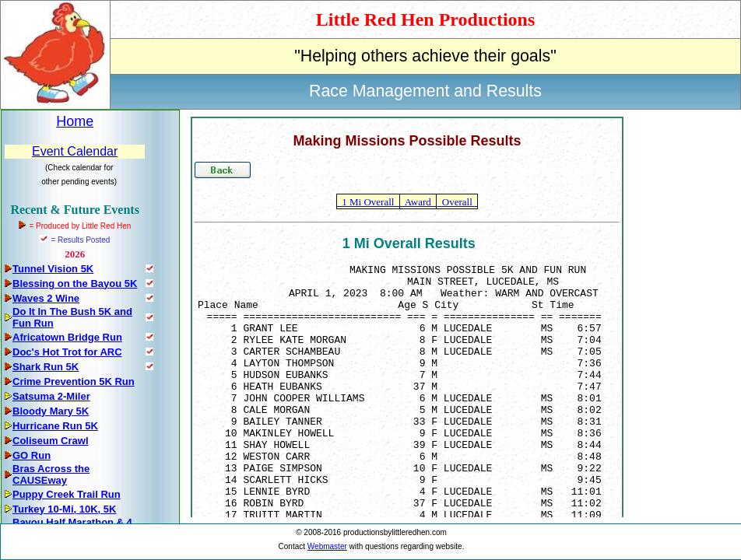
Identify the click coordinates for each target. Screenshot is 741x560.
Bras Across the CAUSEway (51, 474)
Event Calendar (75, 151)
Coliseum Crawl (51, 441)
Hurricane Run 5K (55, 426)
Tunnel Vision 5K (53, 269)
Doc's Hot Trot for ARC (67, 352)
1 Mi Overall (368, 202)
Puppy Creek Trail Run (67, 494)
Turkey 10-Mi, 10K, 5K (64, 509)
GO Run (32, 455)
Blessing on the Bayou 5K (75, 283)
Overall (457, 202)
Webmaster (327, 546)
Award (418, 202)
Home (75, 121)
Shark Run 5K (46, 367)
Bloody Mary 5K (51, 411)
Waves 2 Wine (46, 298)
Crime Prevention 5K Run (74, 381)
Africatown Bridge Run (67, 337)
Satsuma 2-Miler (51, 396)
